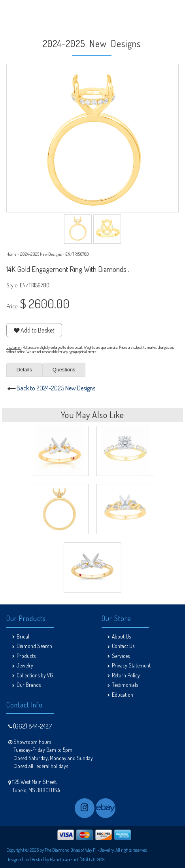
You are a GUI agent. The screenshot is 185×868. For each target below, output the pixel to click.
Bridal (23, 636)
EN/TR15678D (77, 254)
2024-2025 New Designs (41, 254)
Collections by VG (35, 675)
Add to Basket (34, 330)
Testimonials (125, 685)
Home (11, 254)
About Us (121, 636)
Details (24, 370)
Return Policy (126, 675)
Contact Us (123, 646)
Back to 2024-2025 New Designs (56, 388)
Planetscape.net (64, 859)
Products (26, 656)
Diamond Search (34, 646)
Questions (64, 370)
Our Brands (29, 685)
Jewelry (25, 665)
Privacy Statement (131, 665)
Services (121, 656)
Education (123, 695)
